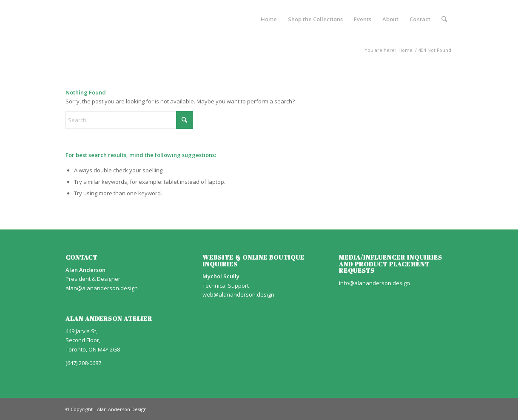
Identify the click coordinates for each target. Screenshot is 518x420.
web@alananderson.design (238, 294)
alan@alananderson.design (102, 288)
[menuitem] (269, 19)
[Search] (444, 19)
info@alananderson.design (374, 283)
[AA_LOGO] (66, 19)
